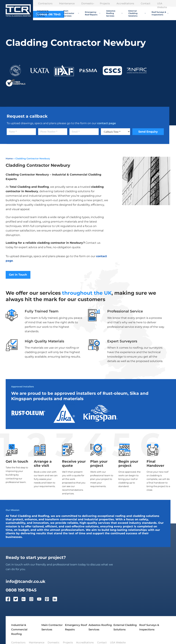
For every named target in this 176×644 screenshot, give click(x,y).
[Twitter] (17, 600)
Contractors (45, 3)
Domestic (88, 3)
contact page (106, 123)
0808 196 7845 (21, 590)
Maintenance (67, 3)
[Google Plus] (25, 600)
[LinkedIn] (57, 600)
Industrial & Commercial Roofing (47, 13)
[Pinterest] (49, 600)
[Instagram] (33, 600)
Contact (146, 3)
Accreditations (125, 3)
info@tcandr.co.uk (26, 581)
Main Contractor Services (71, 13)
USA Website (162, 5)
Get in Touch (18, 275)
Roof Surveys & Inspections (160, 13)
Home (9, 158)
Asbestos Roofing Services (114, 13)
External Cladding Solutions (137, 13)
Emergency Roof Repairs (93, 13)
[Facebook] (10, 600)
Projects (105, 3)
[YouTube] (41, 600)
